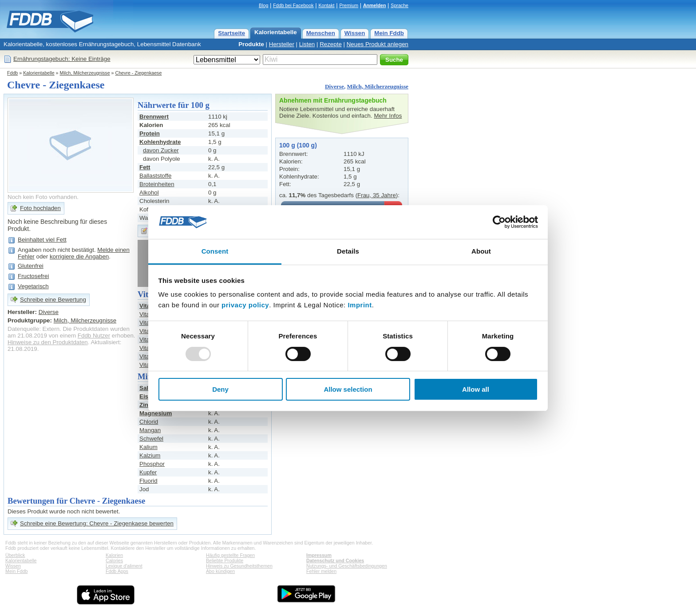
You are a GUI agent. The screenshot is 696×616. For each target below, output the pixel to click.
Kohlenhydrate (160, 142)
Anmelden (375, 5)
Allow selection (348, 389)
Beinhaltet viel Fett (42, 240)
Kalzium (150, 455)
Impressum (319, 555)
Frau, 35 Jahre (377, 195)
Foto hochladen (40, 208)
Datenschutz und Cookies (335, 560)
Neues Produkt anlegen (378, 44)
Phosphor (152, 464)
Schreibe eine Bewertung (53, 300)
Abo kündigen (220, 571)
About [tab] (481, 251)
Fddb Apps (117, 571)
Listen (307, 44)
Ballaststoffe (155, 176)
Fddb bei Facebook (293, 5)
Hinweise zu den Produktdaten (48, 342)
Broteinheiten (157, 184)
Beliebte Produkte (225, 560)
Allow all (476, 389)
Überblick (15, 555)
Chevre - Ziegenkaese (139, 73)
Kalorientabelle (276, 32)
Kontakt (326, 5)
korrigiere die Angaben (79, 256)
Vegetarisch (33, 286)
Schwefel (151, 439)
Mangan (150, 430)
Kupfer (148, 472)
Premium (349, 5)
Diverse (334, 86)
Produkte (251, 44)
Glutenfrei (31, 266)
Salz (145, 388)
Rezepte (331, 44)
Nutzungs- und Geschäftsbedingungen (347, 566)
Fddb (12, 73)
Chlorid (149, 422)
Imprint (360, 305)
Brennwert (154, 117)
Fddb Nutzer (94, 336)
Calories (114, 560)
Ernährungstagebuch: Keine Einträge (62, 59)
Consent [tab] (215, 251)
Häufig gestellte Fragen (230, 555)
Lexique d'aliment (124, 566)
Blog (263, 5)
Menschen (321, 33)
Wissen (355, 33)
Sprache (399, 5)
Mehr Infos (388, 116)
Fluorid (148, 481)
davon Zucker (161, 150)
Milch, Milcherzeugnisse (85, 73)
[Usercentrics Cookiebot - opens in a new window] (499, 222)
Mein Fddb (389, 33)
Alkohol (149, 193)
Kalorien (114, 555)
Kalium (148, 447)
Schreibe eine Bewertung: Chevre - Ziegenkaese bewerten (97, 523)
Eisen (147, 396)
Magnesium (156, 413)
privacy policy (245, 305)
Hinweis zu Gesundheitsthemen (239, 566)
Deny (220, 389)
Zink (145, 405)
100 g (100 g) (298, 145)
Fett (145, 167)
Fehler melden (321, 571)
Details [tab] (348, 251)
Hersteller (282, 44)
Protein (150, 133)
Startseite (231, 33)
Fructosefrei (33, 276)
